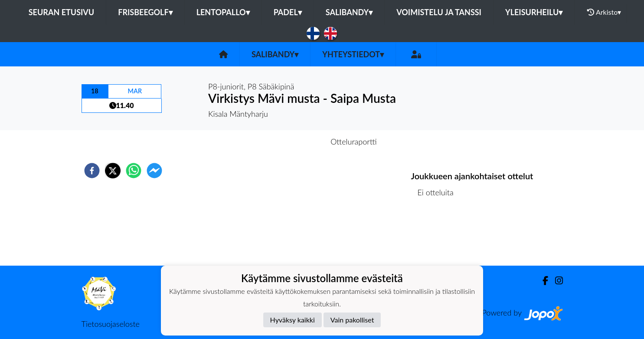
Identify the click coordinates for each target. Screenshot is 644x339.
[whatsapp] (134, 171)
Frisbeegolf (145, 12)
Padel (288, 12)
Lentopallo (223, 12)
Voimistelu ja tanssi (439, 12)
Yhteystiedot (353, 54)
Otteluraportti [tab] (354, 142)
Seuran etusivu (62, 12)
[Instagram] (556, 281)
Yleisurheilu (534, 12)
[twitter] (113, 171)
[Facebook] (542, 281)
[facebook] (92, 171)
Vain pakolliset (352, 320)
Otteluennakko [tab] (292, 142)
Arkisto (604, 12)
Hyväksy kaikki (293, 320)
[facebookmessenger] (154, 171)
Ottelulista (439, 236)
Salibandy (349, 12)
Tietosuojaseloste (111, 324)
